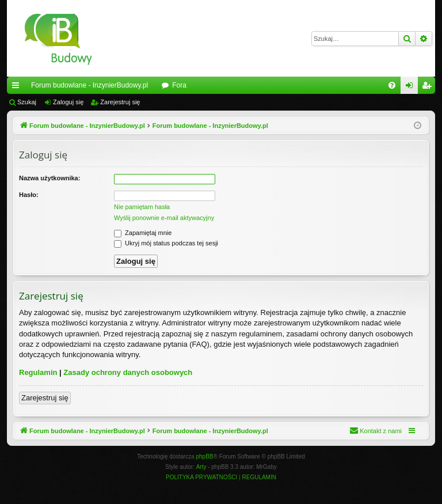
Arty (201, 467)
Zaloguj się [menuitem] (412, 88)
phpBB (205, 456)
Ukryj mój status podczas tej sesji (166, 243)
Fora (179, 85)
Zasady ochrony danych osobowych (128, 372)
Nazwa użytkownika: (49, 178)
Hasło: (29, 195)
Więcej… (18, 88)
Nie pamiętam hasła (142, 207)
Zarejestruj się (120, 102)
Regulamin (38, 372)
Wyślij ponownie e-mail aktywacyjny (164, 218)
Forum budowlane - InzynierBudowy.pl (89, 85)
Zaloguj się (68, 102)
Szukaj (27, 102)
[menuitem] (392, 85)
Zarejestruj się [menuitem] (429, 88)
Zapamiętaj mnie (143, 233)
